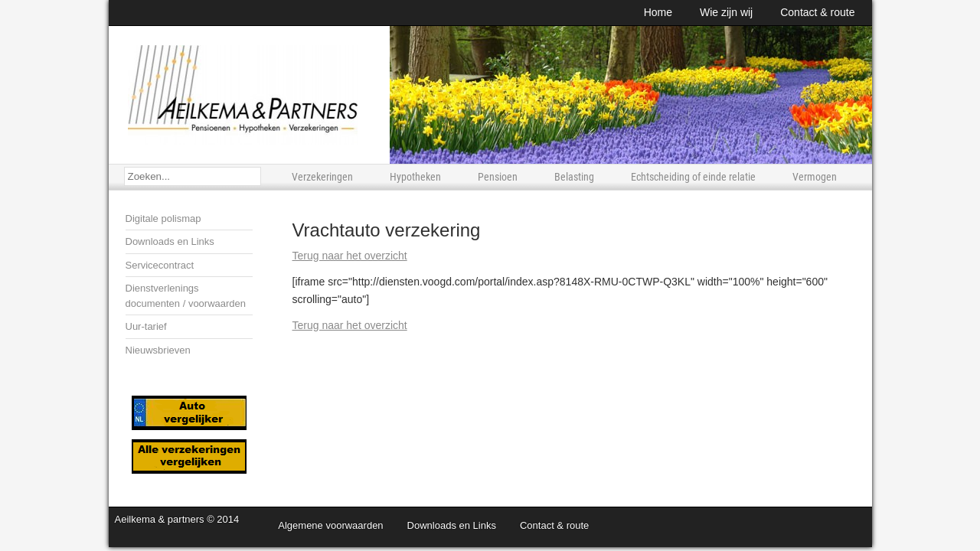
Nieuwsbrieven (158, 350)
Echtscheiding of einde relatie (693, 177)
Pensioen (498, 177)
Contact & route (817, 12)
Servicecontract (160, 265)
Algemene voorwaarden (330, 525)
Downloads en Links (170, 241)
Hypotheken (415, 177)
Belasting (574, 177)
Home (658, 12)
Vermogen (815, 177)
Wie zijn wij (726, 12)
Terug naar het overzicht (350, 256)
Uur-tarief (146, 326)
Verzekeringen (322, 177)
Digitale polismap (163, 218)
